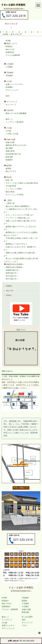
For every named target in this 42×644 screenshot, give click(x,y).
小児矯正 (25, 606)
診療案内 (9, 286)
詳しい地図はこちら (21, 488)
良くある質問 (27, 617)
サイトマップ (11, 105)
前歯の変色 (10, 151)
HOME (5, 34)
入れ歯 (8, 131)
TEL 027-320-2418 (27, 641)
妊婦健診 (9, 87)
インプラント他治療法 (15, 122)
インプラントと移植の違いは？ (18, 218)
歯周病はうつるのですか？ (16, 244)
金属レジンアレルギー (15, 84)
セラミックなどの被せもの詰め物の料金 (22, 183)
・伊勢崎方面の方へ (12, 270)
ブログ (24, 625)
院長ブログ (21, 330)
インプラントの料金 (14, 189)
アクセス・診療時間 (10, 609)
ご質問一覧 (10, 203)
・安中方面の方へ (11, 279)
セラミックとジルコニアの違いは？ (20, 215)
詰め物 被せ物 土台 (13, 154)
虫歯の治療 (10, 142)
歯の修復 (9, 148)
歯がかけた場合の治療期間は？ (18, 206)
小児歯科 (9, 67)
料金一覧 (9, 180)
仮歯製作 (9, 160)
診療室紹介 (10, 52)
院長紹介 (9, 46)
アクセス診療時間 (13, 55)
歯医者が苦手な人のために (16, 145)
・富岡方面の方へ (11, 273)
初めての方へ (7, 604)
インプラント (7, 620)
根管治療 (9, 157)
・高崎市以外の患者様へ (14, 267)
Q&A (8, 96)
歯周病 (8, 168)
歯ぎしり (9, 119)
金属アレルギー (8, 625)
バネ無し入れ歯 (12, 134)
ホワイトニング (12, 90)
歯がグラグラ (11, 171)
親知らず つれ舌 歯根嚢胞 (16, 113)
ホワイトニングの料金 (15, 195)
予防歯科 (9, 76)
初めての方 (10, 49)
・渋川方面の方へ (11, 276)
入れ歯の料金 (11, 186)
